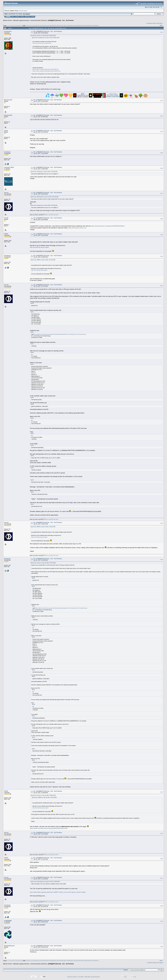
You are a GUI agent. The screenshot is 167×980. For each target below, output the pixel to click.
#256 (162, 859)
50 (88, 25)
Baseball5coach (9, 946)
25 (45, 25)
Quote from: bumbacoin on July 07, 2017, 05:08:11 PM (45, 38)
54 (95, 25)
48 (85, 25)
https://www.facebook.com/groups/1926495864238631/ (108, 226)
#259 (162, 921)
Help (13, 16)
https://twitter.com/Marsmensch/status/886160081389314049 (49, 828)
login (20, 11)
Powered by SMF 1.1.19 (73, 977)
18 (33, 25)
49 (87, 25)
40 (71, 25)
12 (22, 25)
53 (94, 25)
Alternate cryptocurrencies (21, 20)
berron (6, 193)
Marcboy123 (8, 100)
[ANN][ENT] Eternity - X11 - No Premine (61, 20)
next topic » (160, 23)
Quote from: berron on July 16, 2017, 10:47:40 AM (43, 563)
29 (52, 25)
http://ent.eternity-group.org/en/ (39, 247)
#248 (162, 219)
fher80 (6, 218)
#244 (162, 131)
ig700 (6, 131)
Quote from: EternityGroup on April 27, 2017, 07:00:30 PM (45, 882)
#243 (162, 116)
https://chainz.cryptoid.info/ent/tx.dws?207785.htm (45, 69)
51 (90, 25)
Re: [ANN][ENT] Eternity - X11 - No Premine (48, 31)
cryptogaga (8, 920)
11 (20, 25)
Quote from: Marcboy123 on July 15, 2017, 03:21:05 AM (44, 197)
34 (61, 25)
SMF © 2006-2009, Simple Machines (90, 977)
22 (40, 25)
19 (35, 25)
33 (59, 25)
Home (8, 16)
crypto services (113, 95)
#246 (162, 168)
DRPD (6, 234)
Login (22, 16)
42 (75, 25)
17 (31, 25)
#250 (162, 256)
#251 (162, 286)
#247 (162, 193)
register (25, 11)
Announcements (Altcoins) (39, 20)
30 (54, 25)
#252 (162, 523)
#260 (162, 946)
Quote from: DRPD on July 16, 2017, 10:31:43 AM (43, 260)
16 (30, 25)
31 (56, 25)
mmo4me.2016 (9, 167)
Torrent (28, 14)
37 (66, 25)
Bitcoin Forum (7, 20)
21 (38, 25)
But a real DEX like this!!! (52, 215)
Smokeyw (7, 152)
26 (47, 25)
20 (36, 25)
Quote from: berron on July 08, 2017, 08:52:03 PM (43, 36)
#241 (162, 32)
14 (26, 25)
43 (76, 25)
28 (50, 25)
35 (62, 25)
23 (42, 25)
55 (97, 25)
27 (49, 25)
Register (27, 16)
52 (92, 25)
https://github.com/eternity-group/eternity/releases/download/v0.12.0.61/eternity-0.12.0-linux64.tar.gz (60, 334)
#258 (162, 906)
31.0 (24, 14)
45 (80, 25)
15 (28, 25)
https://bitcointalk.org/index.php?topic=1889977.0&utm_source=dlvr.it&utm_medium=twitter (58, 892)
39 (69, 25)
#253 (162, 560)
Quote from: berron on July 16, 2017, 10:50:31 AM (43, 795)
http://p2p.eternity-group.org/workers (42, 43)
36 (64, 25)
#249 (162, 235)
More (33, 16)
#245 (162, 153)
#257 (162, 878)
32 (57, 25)
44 (78, 25)
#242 (162, 101)
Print (161, 25)
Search (17, 16)
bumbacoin (8, 31)
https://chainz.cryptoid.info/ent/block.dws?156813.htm (46, 71)
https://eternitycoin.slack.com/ (77, 228)
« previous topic (151, 23)
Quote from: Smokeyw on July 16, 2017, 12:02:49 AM (44, 172)
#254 (162, 792)
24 (44, 25)
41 (73, 25)
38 (68, 25)
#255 (162, 833)
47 (83, 25)
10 (18, 25)
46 (82, 25)
